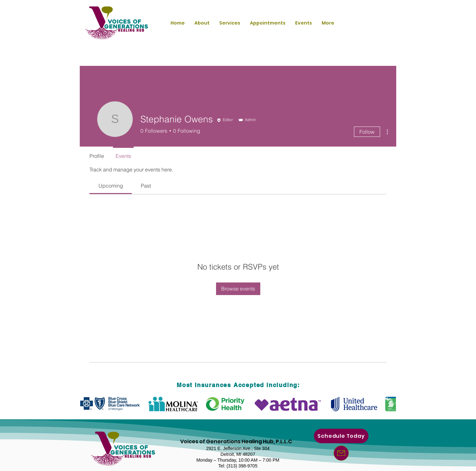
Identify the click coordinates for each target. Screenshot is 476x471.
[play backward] (88, 404)
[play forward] (388, 404)
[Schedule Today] (341, 436)
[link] (111, 186)
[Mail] (341, 453)
